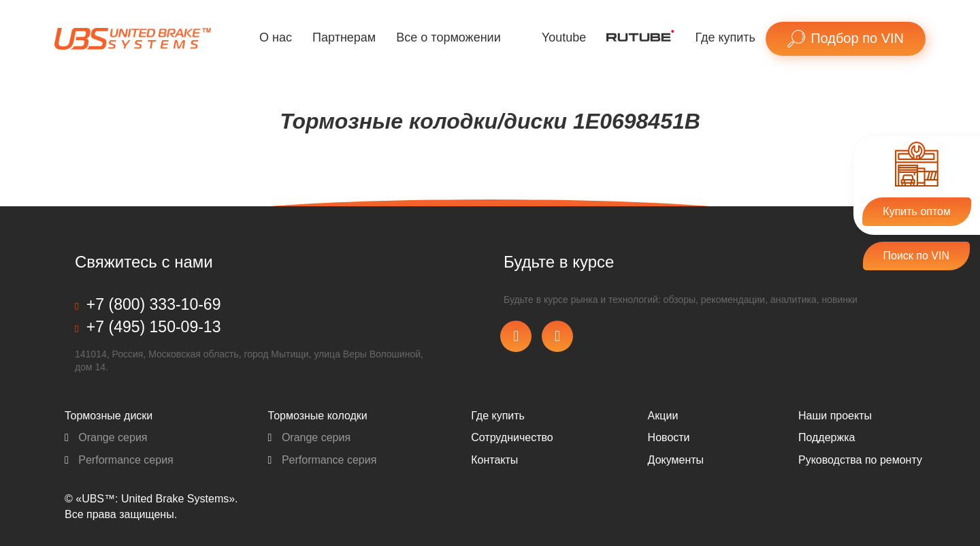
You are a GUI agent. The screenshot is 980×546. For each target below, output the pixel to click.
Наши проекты (835, 416)
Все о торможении (448, 37)
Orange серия (106, 437)
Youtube (564, 37)
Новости (669, 437)
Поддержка (827, 437)
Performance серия (119, 460)
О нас (276, 37)
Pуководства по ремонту (860, 460)
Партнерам (344, 37)
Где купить (725, 37)
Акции (663, 416)
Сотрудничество (512, 437)
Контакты (494, 460)
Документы (676, 460)
